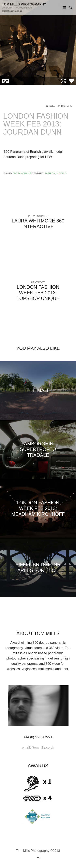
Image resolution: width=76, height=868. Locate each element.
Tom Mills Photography (24, 4)
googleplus (35, 619)
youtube (48, 619)
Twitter (16, 619)
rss (60, 619)
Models (62, 173)
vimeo (41, 619)
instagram (54, 619)
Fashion (50, 173)
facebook (22, 619)
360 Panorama (22, 173)
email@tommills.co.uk (12, 11)
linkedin (28, 619)
